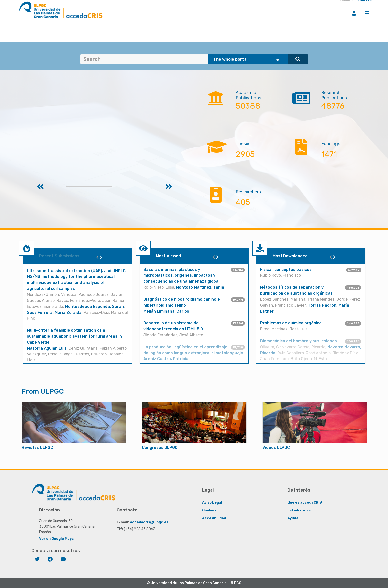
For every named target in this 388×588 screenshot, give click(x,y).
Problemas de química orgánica (291, 323)
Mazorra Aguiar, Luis (47, 348)
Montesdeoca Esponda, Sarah (94, 306)
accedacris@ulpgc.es (149, 522)
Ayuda (293, 518)
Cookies (209, 510)
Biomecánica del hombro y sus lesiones (299, 341)
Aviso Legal (212, 502)
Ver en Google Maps (56, 539)
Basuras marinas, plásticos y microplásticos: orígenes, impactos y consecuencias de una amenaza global (181, 275)
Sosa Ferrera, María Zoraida (54, 312)
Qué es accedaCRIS (305, 502)
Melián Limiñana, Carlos (166, 311)
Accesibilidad (214, 518)
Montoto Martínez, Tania (200, 287)
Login (354, 13)
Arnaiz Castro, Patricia (166, 359)
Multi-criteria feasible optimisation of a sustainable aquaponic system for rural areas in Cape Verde (74, 336)
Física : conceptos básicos (286, 269)
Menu (367, 13)
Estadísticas (299, 510)
